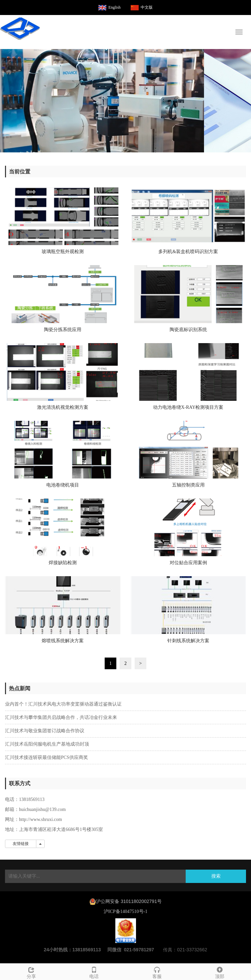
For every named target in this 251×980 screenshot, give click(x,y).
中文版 (147, 7)
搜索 (216, 876)
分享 (31, 972)
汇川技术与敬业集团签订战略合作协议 (45, 731)
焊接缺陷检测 (63, 563)
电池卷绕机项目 (63, 485)
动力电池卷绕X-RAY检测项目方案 (188, 407)
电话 (94, 972)
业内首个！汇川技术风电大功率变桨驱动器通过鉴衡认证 (63, 704)
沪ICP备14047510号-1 (125, 911)
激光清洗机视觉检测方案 (63, 407)
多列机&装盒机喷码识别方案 (188, 252)
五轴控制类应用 (188, 485)
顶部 (220, 972)
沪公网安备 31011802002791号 (129, 901)
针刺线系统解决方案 (188, 641)
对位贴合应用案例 (188, 563)
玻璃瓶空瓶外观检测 (63, 252)
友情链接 (21, 844)
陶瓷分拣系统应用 (63, 330)
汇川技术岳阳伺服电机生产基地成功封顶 (47, 744)
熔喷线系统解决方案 (63, 641)
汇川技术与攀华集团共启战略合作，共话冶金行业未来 (61, 717)
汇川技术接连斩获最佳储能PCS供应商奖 (46, 757)
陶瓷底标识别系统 (188, 330)
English (114, 7)
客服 (157, 972)
